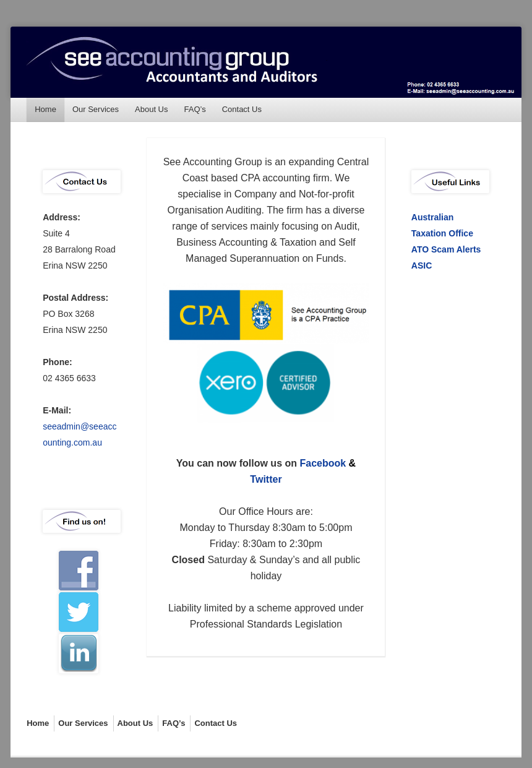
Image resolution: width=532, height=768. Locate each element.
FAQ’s (195, 109)
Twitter (266, 479)
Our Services (96, 109)
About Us (151, 109)
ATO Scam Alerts (446, 249)
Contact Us (242, 109)
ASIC (422, 265)
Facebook (323, 463)
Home (45, 109)
